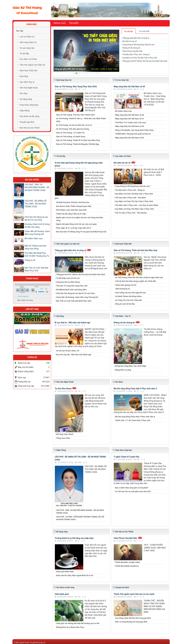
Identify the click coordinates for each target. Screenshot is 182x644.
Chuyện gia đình (27, 122)
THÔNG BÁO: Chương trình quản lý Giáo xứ (133, 134)
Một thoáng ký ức (123, 289)
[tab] (129, 31)
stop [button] (33, 290)
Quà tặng (24, 76)
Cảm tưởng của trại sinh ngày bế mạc (131, 293)
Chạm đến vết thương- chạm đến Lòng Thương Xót (77, 297)
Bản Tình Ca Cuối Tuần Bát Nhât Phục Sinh (74, 301)
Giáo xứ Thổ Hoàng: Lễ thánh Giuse (71, 137)
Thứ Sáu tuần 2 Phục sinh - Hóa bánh (130, 198)
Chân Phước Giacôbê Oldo (133, 51)
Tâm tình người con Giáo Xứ (32, 65)
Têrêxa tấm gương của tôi (126, 285)
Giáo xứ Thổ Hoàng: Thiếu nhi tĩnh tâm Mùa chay (135, 250)
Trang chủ (59, 23)
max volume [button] (47, 292)
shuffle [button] (46, 289)
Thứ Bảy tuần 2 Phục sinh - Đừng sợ (136, 55)
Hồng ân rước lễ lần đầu (125, 304)
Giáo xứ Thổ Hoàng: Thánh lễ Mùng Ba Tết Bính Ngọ (78, 144)
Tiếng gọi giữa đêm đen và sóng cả (70, 69)
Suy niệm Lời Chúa (28, 59)
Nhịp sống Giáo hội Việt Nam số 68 (130, 115)
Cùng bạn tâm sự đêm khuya (68, 282)
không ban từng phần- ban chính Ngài (131, 366)
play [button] (23, 290)
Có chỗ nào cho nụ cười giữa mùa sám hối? (133, 491)
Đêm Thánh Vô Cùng (25, 300)
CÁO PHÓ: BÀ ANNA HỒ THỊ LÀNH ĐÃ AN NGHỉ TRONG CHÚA (36, 204)
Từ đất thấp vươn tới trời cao (68, 278)
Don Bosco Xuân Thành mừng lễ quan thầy (74, 206)
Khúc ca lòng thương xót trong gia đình (131, 622)
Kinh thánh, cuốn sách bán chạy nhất (71, 210)
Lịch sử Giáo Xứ (27, 37)
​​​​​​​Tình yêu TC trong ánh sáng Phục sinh (72, 286)
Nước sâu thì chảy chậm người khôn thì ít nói (75, 575)
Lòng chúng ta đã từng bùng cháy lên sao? (139, 45)
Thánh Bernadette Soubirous (127, 566)
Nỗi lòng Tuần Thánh (65, 434)
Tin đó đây (24, 53)
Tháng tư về (30, 260)
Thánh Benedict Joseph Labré (127, 562)
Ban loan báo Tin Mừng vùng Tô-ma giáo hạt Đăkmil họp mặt (81, 232)
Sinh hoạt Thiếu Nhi (29, 71)
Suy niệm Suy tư (27, 82)
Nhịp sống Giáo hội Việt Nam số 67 (130, 119)
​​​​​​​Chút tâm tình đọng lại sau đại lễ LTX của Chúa (75, 293)
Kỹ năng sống (26, 99)
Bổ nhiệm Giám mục (123, 111)
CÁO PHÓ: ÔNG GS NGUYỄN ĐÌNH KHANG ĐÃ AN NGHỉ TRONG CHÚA (80, 512)
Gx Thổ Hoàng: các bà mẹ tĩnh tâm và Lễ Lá (74, 125)
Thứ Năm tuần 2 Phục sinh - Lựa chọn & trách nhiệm (137, 205)
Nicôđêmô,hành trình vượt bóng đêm (71, 290)
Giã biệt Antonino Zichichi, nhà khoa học (73, 202)
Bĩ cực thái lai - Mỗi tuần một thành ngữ (72, 323)
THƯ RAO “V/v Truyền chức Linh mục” (131, 123)
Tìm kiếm (74, 23)
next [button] (27, 290)
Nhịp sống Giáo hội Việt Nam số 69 (129, 87)
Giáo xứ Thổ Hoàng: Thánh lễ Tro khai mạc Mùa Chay (78, 140)
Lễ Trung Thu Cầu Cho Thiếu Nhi (128, 300)
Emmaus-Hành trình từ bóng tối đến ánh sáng (37, 226)
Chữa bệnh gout (62, 594)
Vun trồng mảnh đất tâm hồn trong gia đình (133, 618)
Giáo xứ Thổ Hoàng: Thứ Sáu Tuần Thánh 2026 (75, 115)
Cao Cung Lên (23, 296)
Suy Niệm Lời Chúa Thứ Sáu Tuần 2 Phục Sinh (134, 201)
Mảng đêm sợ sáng (123, 370)
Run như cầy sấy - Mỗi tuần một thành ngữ (74, 355)
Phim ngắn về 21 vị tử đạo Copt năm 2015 (74, 228)
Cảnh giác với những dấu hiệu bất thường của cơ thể (78, 623)
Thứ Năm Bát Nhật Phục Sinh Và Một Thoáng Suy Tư (37, 254)
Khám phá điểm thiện (65, 572)
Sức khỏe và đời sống (30, 116)
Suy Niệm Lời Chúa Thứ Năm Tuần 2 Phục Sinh (134, 209)
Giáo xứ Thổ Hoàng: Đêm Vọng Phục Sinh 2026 (76, 87)
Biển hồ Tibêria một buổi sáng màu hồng (36, 247)
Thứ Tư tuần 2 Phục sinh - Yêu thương (131, 213)
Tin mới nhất (144, 31)
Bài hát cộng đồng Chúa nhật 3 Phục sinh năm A (135, 417)
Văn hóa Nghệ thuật (29, 88)
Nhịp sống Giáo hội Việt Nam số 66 (130, 126)
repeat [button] (42, 289)
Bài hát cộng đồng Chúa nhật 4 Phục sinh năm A (135, 389)
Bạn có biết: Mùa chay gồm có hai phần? (132, 488)
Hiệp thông (25, 111)
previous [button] (18, 290)
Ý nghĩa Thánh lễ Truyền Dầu (126, 457)
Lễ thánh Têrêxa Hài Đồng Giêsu (128, 296)
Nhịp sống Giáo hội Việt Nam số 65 (130, 138)
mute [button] (37, 292)
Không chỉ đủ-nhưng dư (131, 48)
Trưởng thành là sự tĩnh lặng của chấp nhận (74, 538)
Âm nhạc (24, 93)
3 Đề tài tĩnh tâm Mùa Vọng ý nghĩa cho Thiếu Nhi (136, 281)
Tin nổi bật (128, 31)
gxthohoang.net (39, 642)
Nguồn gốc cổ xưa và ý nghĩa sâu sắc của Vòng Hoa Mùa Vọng (80, 219)
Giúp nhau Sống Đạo (29, 105)
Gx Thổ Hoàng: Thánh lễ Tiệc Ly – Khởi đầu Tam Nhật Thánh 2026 (81, 120)
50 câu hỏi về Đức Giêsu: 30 (68, 351)
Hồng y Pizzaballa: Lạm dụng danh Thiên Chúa (134, 130)
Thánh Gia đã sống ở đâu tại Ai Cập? (71, 214)
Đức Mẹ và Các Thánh (30, 128)
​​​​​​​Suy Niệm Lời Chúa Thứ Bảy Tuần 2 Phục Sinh (140, 58)
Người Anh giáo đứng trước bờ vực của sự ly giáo (76, 224)
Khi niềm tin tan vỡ (130, 41)
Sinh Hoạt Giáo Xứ (28, 42)
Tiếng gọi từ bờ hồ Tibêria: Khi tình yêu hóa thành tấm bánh (145, 61)
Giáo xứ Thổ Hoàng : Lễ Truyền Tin (70, 133)
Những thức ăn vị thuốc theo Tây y (70, 627)
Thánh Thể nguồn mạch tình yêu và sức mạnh (134, 594)
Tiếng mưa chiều (63, 438)
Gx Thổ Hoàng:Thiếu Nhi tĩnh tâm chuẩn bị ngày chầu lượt (139, 277)
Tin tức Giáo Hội (27, 48)
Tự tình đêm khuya (63, 389)
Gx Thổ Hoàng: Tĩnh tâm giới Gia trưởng (73, 129)
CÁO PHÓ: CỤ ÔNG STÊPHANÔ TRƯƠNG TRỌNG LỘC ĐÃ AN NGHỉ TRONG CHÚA (80, 518)
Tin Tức (20, 31)
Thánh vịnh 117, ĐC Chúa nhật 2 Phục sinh (133, 420)
